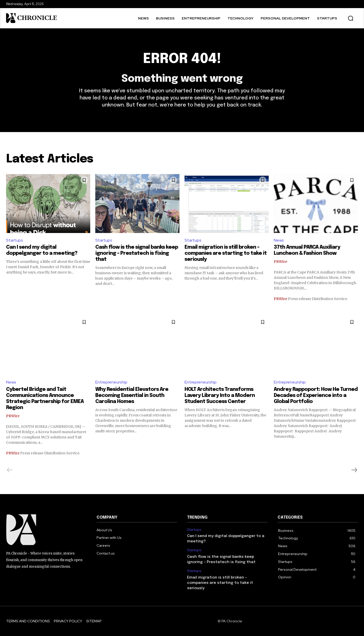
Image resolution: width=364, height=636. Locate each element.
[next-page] (354, 470)
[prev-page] (10, 470)
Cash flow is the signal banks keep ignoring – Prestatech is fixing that (137, 253)
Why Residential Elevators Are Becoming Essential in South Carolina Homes (132, 396)
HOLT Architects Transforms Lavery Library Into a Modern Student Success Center (220, 396)
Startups (15, 240)
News (279, 240)
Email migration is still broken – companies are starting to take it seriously (226, 253)
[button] (351, 18)
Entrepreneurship (111, 382)
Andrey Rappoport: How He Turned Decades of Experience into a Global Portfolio (316, 396)
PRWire (280, 262)
